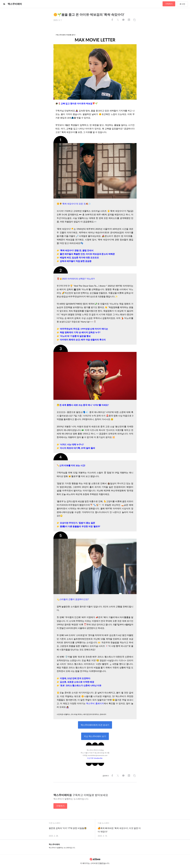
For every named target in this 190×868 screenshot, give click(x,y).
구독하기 (169, 4)
